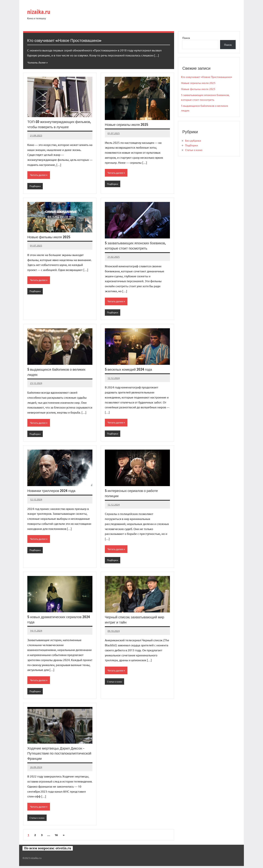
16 (56, 837)
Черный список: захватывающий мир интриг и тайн (136, 621)
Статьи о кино (115, 683)
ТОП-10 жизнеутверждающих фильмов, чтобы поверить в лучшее (58, 124)
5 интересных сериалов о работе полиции (133, 494)
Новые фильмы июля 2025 (50, 237)
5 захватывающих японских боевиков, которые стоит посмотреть (137, 246)
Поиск (186, 38)
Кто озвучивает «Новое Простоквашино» (72, 40)
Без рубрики (193, 140)
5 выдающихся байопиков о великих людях (58, 373)
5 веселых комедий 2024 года (129, 370)
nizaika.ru (41, 11)
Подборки (36, 186)
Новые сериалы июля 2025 (127, 124)
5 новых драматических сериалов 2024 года (56, 621)
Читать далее (37, 62)
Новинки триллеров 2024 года (52, 492)
